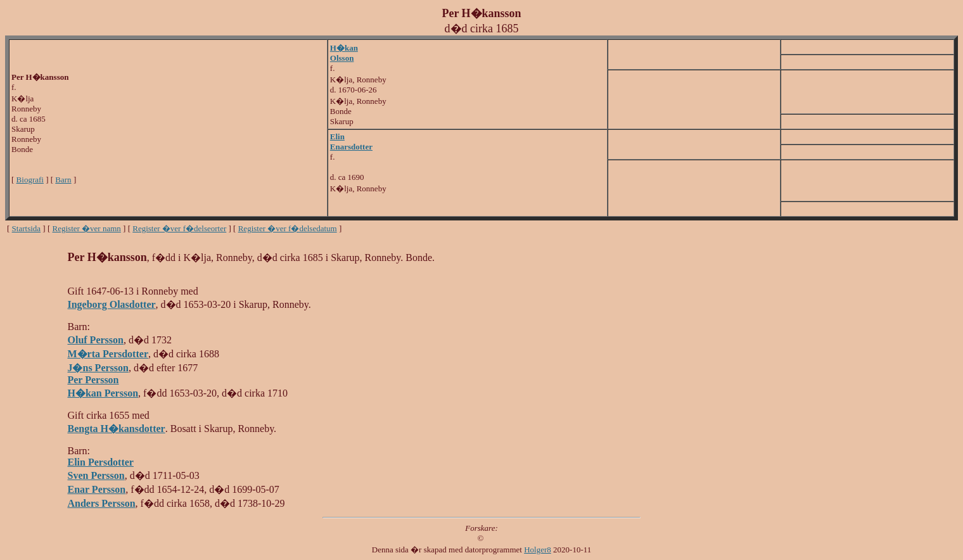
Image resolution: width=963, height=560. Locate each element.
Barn (63, 180)
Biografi (30, 180)
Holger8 (538, 550)
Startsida (27, 228)
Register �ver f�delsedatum (288, 228)
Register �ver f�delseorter (179, 228)
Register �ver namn (87, 228)
